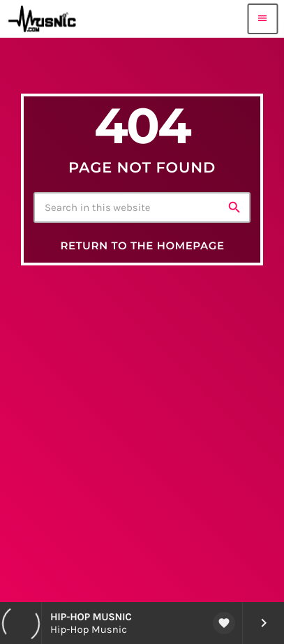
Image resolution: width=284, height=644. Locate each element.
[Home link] (45, 19)
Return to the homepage (142, 246)
